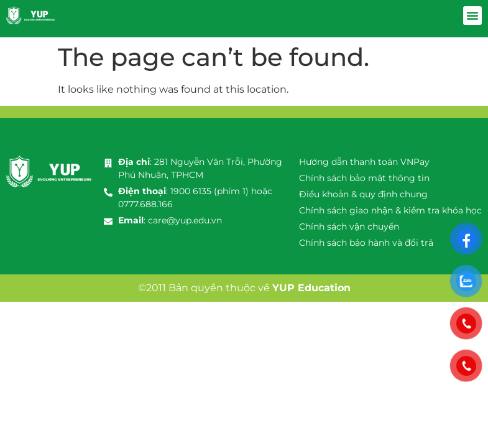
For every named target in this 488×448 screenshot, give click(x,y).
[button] (472, 16)
